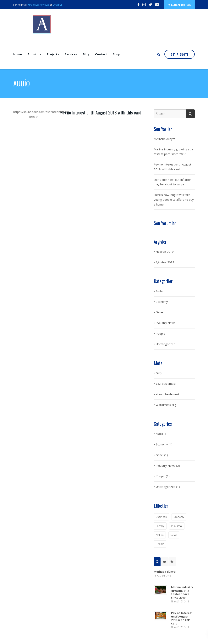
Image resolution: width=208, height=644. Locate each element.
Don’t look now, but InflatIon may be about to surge (173, 182)
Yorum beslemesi (167, 394)
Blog (86, 54)
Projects (53, 54)
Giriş (159, 373)
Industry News (166, 323)
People (160, 334)
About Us (34, 54)
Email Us (58, 5)
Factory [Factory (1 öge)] (160, 526)
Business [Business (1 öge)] (161, 517)
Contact (101, 54)
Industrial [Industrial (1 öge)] (177, 526)
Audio (159, 291)
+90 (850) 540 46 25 (38, 5)
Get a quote (180, 54)
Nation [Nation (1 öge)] (160, 535)
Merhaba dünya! (164, 139)
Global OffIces (179, 5)
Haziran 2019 (165, 252)
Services (71, 54)
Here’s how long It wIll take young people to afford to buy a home (174, 200)
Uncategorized (166, 344)
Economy (162, 302)
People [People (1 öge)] (160, 544)
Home (18, 54)
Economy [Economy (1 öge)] (179, 517)
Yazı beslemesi (166, 384)
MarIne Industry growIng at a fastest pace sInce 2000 (173, 152)
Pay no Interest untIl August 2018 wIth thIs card (101, 112)
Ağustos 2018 (165, 262)
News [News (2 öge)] (174, 535)
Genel (160, 312)
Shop (117, 54)
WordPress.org (166, 405)
